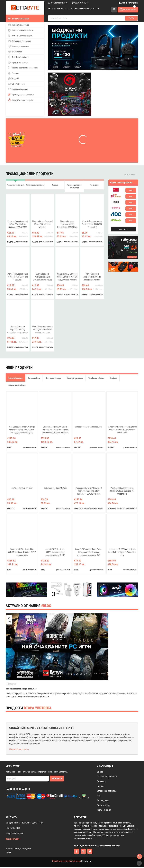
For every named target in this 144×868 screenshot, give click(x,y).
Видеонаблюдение (18, 89)
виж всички (130, 174)
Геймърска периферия (19, 41)
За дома (13, 78)
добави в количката (21, 243)
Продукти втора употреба (21, 100)
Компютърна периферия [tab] (35, 185)
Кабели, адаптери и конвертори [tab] (74, 187)
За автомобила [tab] (34, 379)
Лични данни (103, 801)
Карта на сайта (104, 811)
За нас (100, 773)
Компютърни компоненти (21, 30)
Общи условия (104, 806)
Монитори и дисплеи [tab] (75, 379)
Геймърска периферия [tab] (15, 185)
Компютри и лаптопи (19, 25)
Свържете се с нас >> (19, 750)
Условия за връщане (80, 8)
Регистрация (133, 3)
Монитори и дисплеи (18, 46)
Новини (100, 787)
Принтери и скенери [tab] (53, 379)
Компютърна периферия (20, 36)
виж (131, 190)
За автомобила (16, 84)
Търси (131, 18)
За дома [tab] (55, 185)
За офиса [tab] (113, 379)
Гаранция (56, 8)
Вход (122, 3)
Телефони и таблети (18, 57)
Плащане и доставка (107, 777)
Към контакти (13, 840)
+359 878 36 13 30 (80, 3)
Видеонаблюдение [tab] (15, 379)
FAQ (99, 797)
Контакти (95, 8)
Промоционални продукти (21, 95)
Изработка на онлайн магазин (66, 862)
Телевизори (15, 52)
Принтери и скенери (18, 62)
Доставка (65, 8)
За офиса (14, 73)
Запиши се (57, 779)
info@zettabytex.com (58, 3)
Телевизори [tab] (94, 185)
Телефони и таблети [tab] (96, 379)
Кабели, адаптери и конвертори (23, 68)
